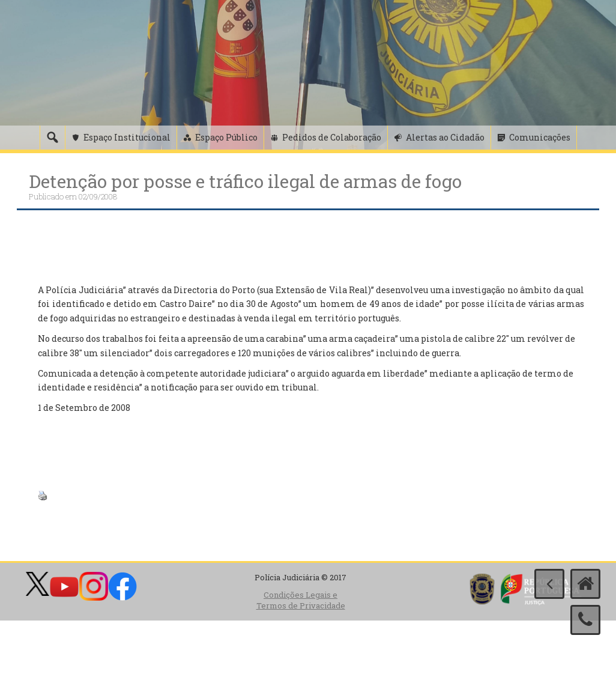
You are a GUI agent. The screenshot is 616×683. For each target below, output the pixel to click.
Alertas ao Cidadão (445, 137)
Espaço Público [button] (226, 137)
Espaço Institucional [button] (127, 137)
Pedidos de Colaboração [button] (332, 137)
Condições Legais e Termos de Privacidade (301, 600)
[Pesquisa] (52, 138)
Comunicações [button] (540, 137)
